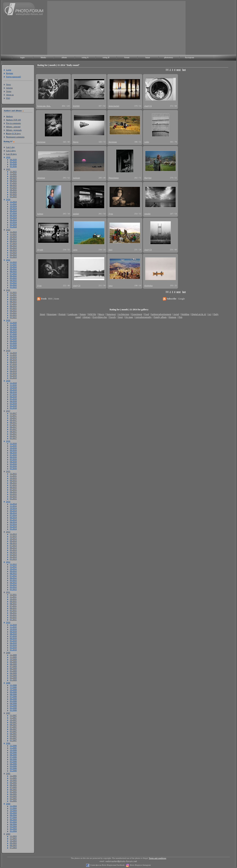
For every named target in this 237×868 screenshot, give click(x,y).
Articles (9, 88)
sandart (76, 214)
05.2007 (13, 731)
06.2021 (13, 306)
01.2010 (13, 650)
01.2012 (13, 589)
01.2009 (13, 680)
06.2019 (13, 366)
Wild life (92, 314)
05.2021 (13, 308)
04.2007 (13, 733)
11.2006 (13, 748)
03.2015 (13, 494)
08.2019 (13, 362)
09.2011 (13, 601)
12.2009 (13, 655)
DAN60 (76, 106)
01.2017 (13, 438)
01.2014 (13, 529)
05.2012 (13, 580)
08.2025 (13, 181)
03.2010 (13, 645)
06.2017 (13, 427)
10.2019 (13, 357)
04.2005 (13, 794)
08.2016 (13, 452)
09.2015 (13, 480)
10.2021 (13, 297)
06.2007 (13, 729)
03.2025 (13, 192)
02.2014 (13, 527)
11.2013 (13, 536)
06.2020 (13, 336)
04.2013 (13, 552)
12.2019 (13, 353)
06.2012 (13, 578)
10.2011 (13, 599)
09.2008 (13, 692)
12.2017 (13, 413)
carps (75, 249)
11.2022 (13, 264)
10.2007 (13, 720)
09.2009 (13, 662)
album (64, 57)
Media (43, 57)
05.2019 (13, 369)
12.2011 (13, 594)
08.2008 (13, 694)
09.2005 (13, 782)
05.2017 (13, 429)
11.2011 (13, 597)
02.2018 (13, 406)
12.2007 (13, 715)
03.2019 (13, 373)
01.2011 (13, 619)
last (184, 70)
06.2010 (13, 638)
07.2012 (13, 576)
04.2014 (13, 522)
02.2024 (13, 224)
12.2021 (13, 292)
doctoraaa (41, 142)
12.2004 (13, 806)
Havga (76, 142)
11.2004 (13, 808)
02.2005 (13, 798)
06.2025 (13, 185)
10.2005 (13, 780)
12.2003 (13, 836)
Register (10, 73)
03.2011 (13, 615)
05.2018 (13, 399)
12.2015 (13, 474)
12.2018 (13, 383)
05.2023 (13, 248)
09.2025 (13, 178)
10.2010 (13, 629)
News (8, 84)
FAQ (8, 98)
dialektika (148, 285)
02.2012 (13, 587)
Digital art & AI (199, 314)
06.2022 (13, 276)
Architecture (124, 314)
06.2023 (13, 246)
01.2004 (13, 831)
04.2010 (13, 643)
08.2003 (13, 845)
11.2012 (13, 566)
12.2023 (13, 232)
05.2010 (13, 641)
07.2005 (13, 787)
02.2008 (13, 708)
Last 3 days (11, 150)
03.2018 (13, 403)
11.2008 (13, 687)
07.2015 (13, 485)
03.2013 (13, 554)
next (179, 70)
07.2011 (13, 606)
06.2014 (13, 517)
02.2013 (13, 557)
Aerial (176, 314)
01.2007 (13, 740)
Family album (160, 317)
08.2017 (13, 422)
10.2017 (13, 418)
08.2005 (13, 785)
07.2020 (13, 334)
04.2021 (13, 310)
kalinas (40, 214)
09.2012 (13, 571)
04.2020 (13, 341)
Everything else (100, 317)
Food (147, 314)
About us (10, 95)
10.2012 (13, 569)
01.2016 (13, 468)
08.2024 (13, 211)
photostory (169, 57)
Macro (101, 314)
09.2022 (13, 269)
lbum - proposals (14, 130)
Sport (120, 317)
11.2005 (13, 778)
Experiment (137, 314)
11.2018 (13, 385)
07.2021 (13, 304)
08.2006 (13, 755)
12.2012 (13, 564)
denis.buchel (114, 106)
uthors (9, 116)
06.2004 (13, 820)
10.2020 (13, 327)
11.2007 (13, 718)
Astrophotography (143, 317)
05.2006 (13, 761)
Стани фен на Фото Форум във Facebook (107, 865)
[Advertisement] (88, 28)
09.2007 (13, 722)
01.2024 (13, 227)
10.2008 (13, 690)
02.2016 (13, 466)
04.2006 (13, 764)
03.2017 (13, 434)
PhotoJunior (114, 178)
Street (42, 314)
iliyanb (40, 249)
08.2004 (13, 815)
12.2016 (13, 443)
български (190, 57)
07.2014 (13, 515)
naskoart (76, 178)
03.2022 (13, 283)
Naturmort (111, 314)
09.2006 (13, 752)
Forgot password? (13, 77)
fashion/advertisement (161, 314)
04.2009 (13, 673)
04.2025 (13, 190)
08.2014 (13, 513)
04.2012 (13, 582)
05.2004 (13, 822)
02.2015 (13, 496)
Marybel (148, 178)
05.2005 (13, 792)
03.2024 (13, 222)
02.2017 (13, 436)
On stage (129, 317)
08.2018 (13, 392)
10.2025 (13, 176)
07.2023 (13, 243)
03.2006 (13, 766)
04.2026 (13, 159)
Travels (112, 317)
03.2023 (13, 252)
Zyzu (111, 214)
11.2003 (13, 838)
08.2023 (13, 241)
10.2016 (13, 448)
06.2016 (13, 457)
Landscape (73, 314)
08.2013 (13, 543)
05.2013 (13, 550)
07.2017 (13, 424)
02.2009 (13, 678)
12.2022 (13, 262)
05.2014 (13, 520)
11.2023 (13, 234)
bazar (148, 57)
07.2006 (13, 757)
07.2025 (13, 183)
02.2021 (13, 315)
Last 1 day (10, 147)
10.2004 (13, 810)
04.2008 (13, 703)
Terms (9, 91)
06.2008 (13, 699)
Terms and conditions (158, 858)
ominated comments (15, 137)
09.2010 (13, 631)
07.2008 (13, 696)
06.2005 (13, 789)
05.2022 (13, 278)
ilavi (111, 249)
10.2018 (13, 387)
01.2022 (13, 287)
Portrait (62, 314)
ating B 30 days (13, 133)
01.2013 (13, 559)
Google (181, 299)
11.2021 (13, 295)
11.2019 (13, 355)
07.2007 (13, 727)
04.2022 (13, 280)
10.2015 (13, 478)
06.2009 (13, 668)
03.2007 (13, 736)
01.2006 (13, 771)
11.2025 (13, 174)
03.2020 (13, 343)
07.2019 (13, 364)
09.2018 (13, 390)
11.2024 (13, 204)
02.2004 (13, 829)
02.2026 (13, 164)
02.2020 (13, 345)
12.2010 (13, 625)
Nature (83, 314)
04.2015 (13, 492)
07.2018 (13, 394)
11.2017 (13, 415)
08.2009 (13, 664)
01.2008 (13, 710)
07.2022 (13, 273)
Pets (180, 317)
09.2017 (13, 420)
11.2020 (13, 325)
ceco (111, 285)
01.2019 (13, 378)
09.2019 (13, 360)
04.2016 (13, 462)
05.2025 (13, 187)
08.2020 (13, 332)
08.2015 (13, 483)
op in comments (13, 123)
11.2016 (13, 446)
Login (9, 70)
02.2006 (13, 768)
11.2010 (13, 627)
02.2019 (13, 375)
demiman (41, 178)
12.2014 (13, 504)
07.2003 (13, 847)
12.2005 (13, 776)
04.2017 (13, 431)
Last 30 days (11, 154)
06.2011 (13, 608)
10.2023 (13, 236)
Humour (173, 317)
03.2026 (13, 162)
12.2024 (13, 202)
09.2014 (13, 511)
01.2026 (13, 166)
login (23, 57)
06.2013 (13, 548)
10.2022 (13, 267)
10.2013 (13, 539)
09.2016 (13, 450)
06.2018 (13, 397)
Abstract (87, 317)
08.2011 (13, 603)
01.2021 (13, 317)
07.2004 (13, 817)
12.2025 (13, 171)
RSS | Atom (54, 299)
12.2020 (13, 322)
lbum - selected (13, 127)
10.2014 (13, 508)
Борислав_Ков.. (44, 106)
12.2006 (13, 745)
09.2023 (13, 239)
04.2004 (13, 824)
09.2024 (13, 208)
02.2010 (13, 647)
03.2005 (13, 796)
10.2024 (13, 206)
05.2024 (13, 218)
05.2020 (13, 338)
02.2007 (13, 738)
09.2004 (13, 813)
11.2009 (13, 657)
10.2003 (13, 841)
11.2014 (13, 506)
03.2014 (13, 524)
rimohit (147, 214)
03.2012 (13, 585)
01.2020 (13, 348)
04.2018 (13, 401)
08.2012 (13, 573)
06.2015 (13, 487)
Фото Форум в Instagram (140, 865)
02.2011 (13, 617)
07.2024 (13, 213)
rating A (85, 57)
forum (127, 57)
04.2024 (13, 220)
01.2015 (13, 499)
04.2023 (13, 250)
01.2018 (13, 408)
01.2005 (13, 801)
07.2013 (13, 545)
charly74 (148, 106)
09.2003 (13, 843)
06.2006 (13, 759)
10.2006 (13, 750)
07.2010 (13, 636)
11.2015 (13, 476)
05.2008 (13, 701)
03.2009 (13, 675)
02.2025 (13, 194)
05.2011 (13, 610)
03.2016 (13, 464)
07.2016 (13, 455)
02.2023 (13, 255)
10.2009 (13, 659)
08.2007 (13, 724)
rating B (106, 57)
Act (210, 314)
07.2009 (13, 666)
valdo (147, 142)
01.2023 (13, 257)
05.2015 (13, 489)
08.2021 (13, 301)
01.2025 (13, 196)
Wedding (185, 314)
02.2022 (13, 285)
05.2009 (13, 671)
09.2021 (13, 299)
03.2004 (13, 826)
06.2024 (13, 215)
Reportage (52, 314)
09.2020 (13, 329)
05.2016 (13, 459)
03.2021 (13, 313)
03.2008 (13, 706)
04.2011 (13, 613)
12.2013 (13, 534)
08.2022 (13, 271)
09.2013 (13, 541)
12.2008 (13, 685)
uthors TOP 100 (13, 120)
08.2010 (13, 634)
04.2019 (13, 371)
